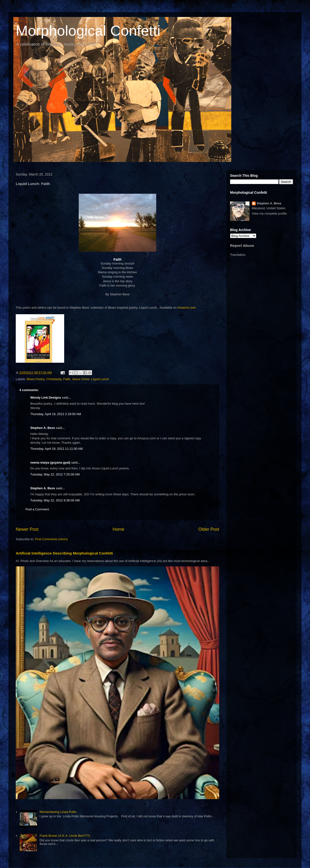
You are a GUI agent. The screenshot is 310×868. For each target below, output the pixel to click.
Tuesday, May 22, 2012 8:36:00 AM (55, 500)
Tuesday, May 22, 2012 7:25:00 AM (55, 474)
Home (119, 529)
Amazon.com (186, 308)
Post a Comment (37, 509)
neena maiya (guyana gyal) (50, 462)
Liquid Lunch (100, 379)
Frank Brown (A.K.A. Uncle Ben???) (65, 836)
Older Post (209, 529)
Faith (67, 379)
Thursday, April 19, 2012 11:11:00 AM (57, 449)
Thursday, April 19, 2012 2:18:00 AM (56, 414)
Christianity (54, 379)
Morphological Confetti (88, 31)
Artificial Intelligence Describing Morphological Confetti (64, 553)
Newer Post (27, 529)
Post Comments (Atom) (51, 539)
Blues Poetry (36, 379)
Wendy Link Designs (46, 398)
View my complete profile (269, 213)
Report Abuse (242, 245)
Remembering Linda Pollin (58, 812)
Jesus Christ (81, 379)
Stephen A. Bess (43, 428)
